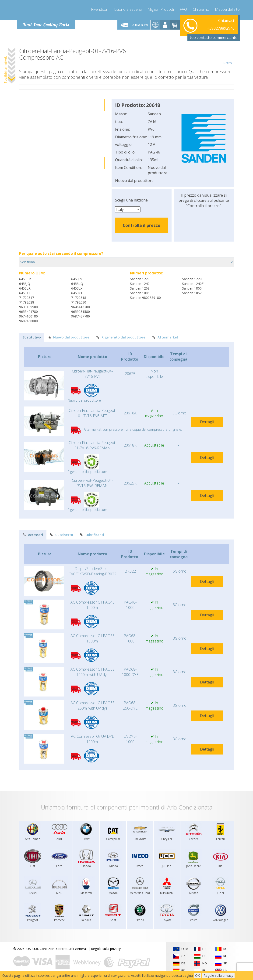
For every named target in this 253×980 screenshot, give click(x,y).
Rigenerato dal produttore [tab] (121, 337)
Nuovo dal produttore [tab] (69, 337)
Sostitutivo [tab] (32, 337)
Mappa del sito (227, 9)
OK (197, 975)
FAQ (183, 9)
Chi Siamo (201, 9)
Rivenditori (100, 9)
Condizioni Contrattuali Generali (63, 949)
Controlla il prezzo (142, 225)
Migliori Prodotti (161, 9)
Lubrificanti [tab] (92, 535)
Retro (227, 56)
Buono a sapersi (128, 9)
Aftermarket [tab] (165, 337)
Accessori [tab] (33, 535)
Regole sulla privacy (106, 949)
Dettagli (207, 422)
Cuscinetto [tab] (61, 535)
